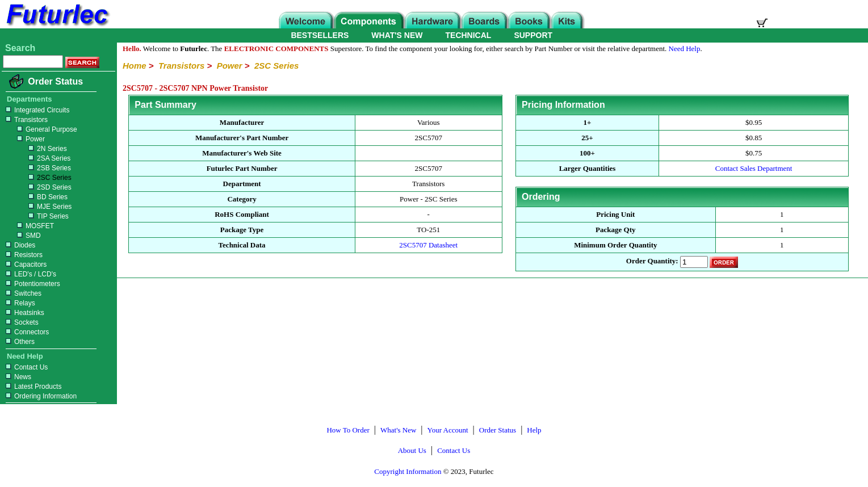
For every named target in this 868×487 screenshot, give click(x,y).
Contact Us (25, 367)
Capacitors (25, 265)
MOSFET (28, 226)
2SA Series (37, 158)
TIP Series (36, 216)
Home (135, 66)
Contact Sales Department (754, 168)
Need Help (685, 49)
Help (534, 430)
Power (24, 139)
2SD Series (37, 187)
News (17, 377)
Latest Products (32, 387)
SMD (22, 236)
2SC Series (37, 178)
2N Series (35, 149)
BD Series (35, 197)
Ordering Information (40, 396)
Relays (19, 303)
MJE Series (37, 207)
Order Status (55, 81)
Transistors (25, 120)
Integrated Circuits (36, 110)
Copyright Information (408, 471)
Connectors (26, 332)
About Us (412, 450)
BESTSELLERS (320, 35)
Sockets (21, 322)
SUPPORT (533, 35)
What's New (398, 430)
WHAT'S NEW (397, 35)
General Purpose (40, 129)
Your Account (448, 430)
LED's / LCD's (30, 274)
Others (19, 342)
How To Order (348, 430)
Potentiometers (32, 284)
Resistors (23, 255)
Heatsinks (24, 313)
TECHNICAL (469, 35)
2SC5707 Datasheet (428, 245)
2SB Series (37, 168)
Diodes (19, 245)
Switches (22, 293)
